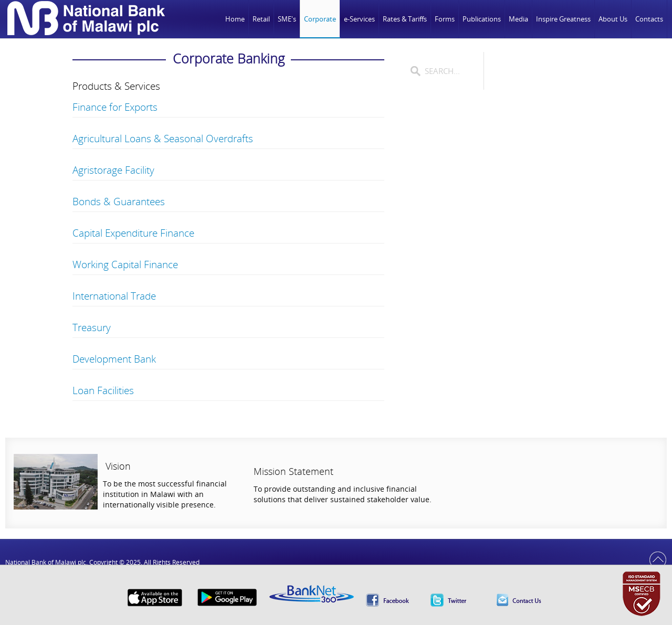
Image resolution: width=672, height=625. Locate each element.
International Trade (114, 296)
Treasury (92, 327)
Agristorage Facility (113, 170)
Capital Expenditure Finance (133, 233)
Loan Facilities (103, 390)
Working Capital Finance (125, 264)
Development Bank (114, 359)
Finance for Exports (115, 107)
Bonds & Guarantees (119, 202)
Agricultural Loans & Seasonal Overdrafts (163, 139)
